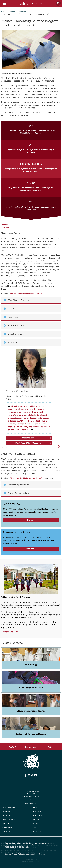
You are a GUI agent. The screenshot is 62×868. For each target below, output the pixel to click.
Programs (23, 11)
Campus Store (7, 815)
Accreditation (6, 811)
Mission (11, 309)
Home (4, 11)
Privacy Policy (38, 819)
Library (35, 807)
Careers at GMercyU (9, 819)
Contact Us (6, 824)
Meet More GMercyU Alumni (28, 443)
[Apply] (12, 747)
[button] (3, 448)
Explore (30, 520)
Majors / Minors (38, 815)
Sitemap (36, 824)
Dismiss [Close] (42, 854)
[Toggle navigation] (4, 3)
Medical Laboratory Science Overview (27, 294)
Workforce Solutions (40, 832)
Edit (3, 780)
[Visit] (50, 747)
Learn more (30, 549)
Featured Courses (17, 325)
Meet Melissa (28, 438)
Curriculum (13, 317)
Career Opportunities (18, 493)
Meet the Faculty (16, 334)
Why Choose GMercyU (19, 300)
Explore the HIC (10, 632)
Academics (13, 11)
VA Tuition (13, 342)
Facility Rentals (7, 828)
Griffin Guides (7, 832)
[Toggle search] (58, 3)
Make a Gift (37, 811)
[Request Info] (32, 747)
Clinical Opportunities (18, 485)
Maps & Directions (31, 803)
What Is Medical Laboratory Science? (26, 478)
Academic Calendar (9, 807)
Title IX (35, 828)
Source (5, 225)
